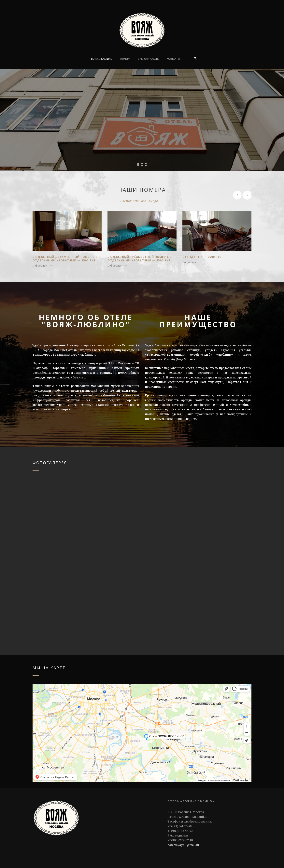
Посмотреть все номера (142, 201)
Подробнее (42, 266)
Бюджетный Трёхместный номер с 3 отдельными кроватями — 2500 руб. (140, 259)
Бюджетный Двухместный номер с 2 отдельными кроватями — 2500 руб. (65, 259)
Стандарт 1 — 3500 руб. (203, 257)
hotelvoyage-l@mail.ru (183, 845)
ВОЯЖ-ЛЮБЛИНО (102, 59)
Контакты (173, 59)
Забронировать (148, 59)
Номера (125, 59)
